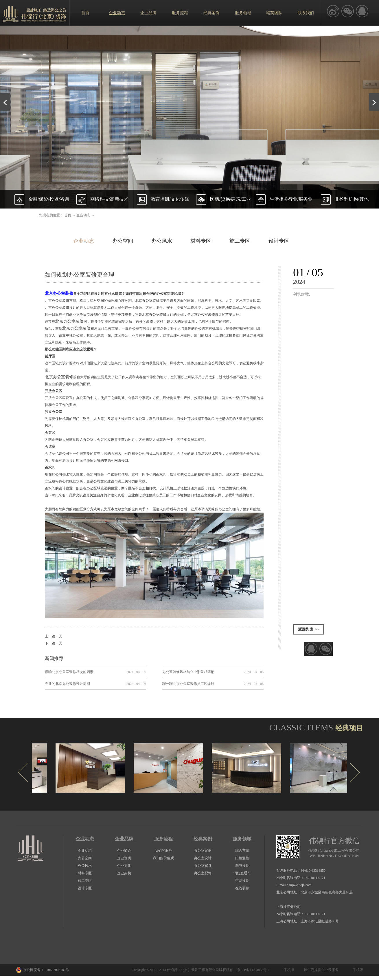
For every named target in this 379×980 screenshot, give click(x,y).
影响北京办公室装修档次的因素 (69, 672)
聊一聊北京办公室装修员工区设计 (188, 684)
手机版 (288, 970)
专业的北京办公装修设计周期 (67, 684)
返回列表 (309, 629)
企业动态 (83, 215)
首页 (85, 13)
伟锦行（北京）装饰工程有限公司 (193, 970)
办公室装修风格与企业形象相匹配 (188, 672)
